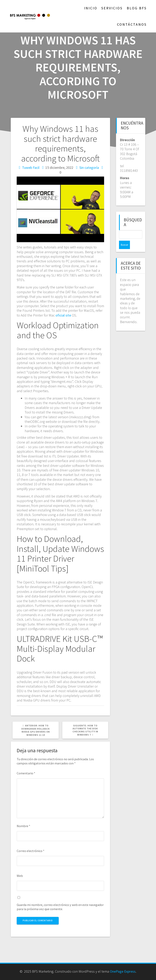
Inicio (91, 8)
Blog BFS (137, 8)
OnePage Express (123, 971)
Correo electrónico (31, 851)
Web (20, 876)
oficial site (63, 315)
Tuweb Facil (31, 168)
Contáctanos (132, 24)
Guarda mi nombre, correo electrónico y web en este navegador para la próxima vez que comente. (60, 907)
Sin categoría (89, 168)
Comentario (26, 773)
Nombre (23, 826)
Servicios (112, 8)
